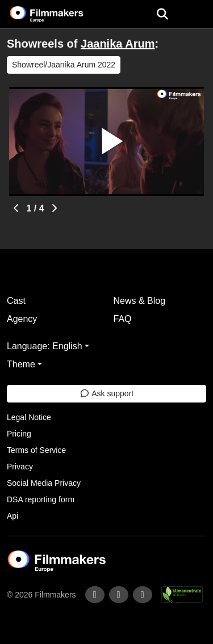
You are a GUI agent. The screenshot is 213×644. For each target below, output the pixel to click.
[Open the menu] (162, 14)
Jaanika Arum (118, 44)
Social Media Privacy (44, 483)
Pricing (19, 434)
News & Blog (140, 301)
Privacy (20, 467)
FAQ (123, 319)
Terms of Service (36, 450)
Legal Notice (29, 417)
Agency (22, 319)
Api (12, 516)
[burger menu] (196, 14)
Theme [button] (21, 364)
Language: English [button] (45, 346)
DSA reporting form (41, 499)
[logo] (60, 14)
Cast (16, 301)
